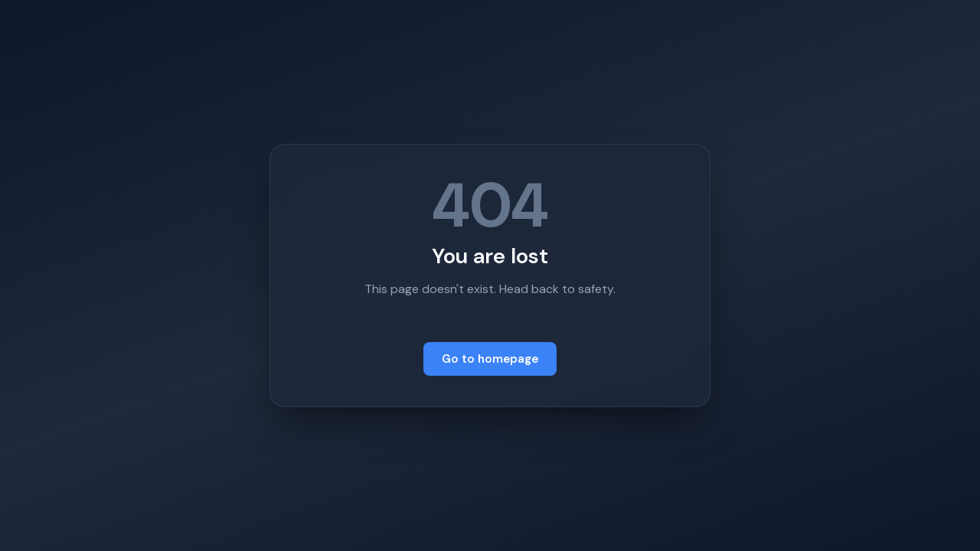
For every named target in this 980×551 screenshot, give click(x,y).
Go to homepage (490, 359)
